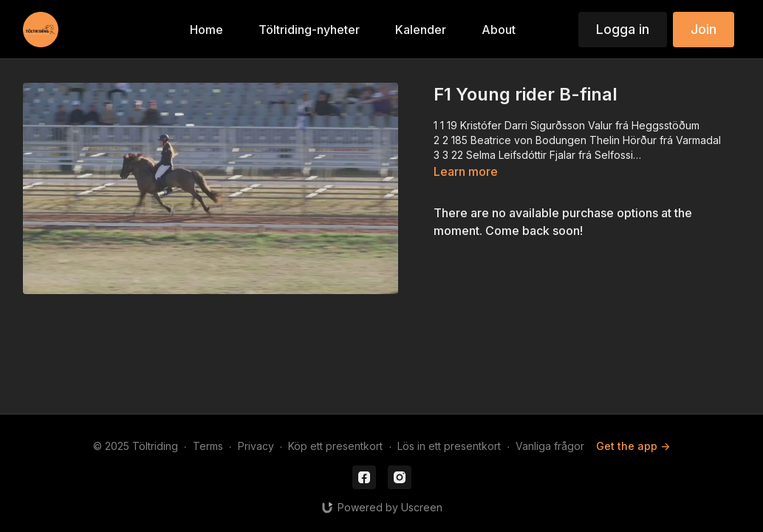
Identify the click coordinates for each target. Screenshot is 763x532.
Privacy (256, 446)
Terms (208, 446)
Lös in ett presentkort (449, 446)
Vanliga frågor (550, 446)
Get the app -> (633, 446)
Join (704, 29)
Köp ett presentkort (335, 446)
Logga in (623, 29)
